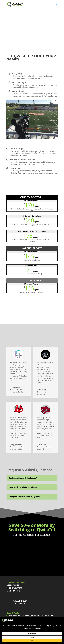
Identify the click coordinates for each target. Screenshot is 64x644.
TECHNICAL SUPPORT (14, 588)
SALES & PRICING (13, 585)
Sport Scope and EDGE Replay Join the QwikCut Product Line (31, 616)
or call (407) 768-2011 (14, 591)
